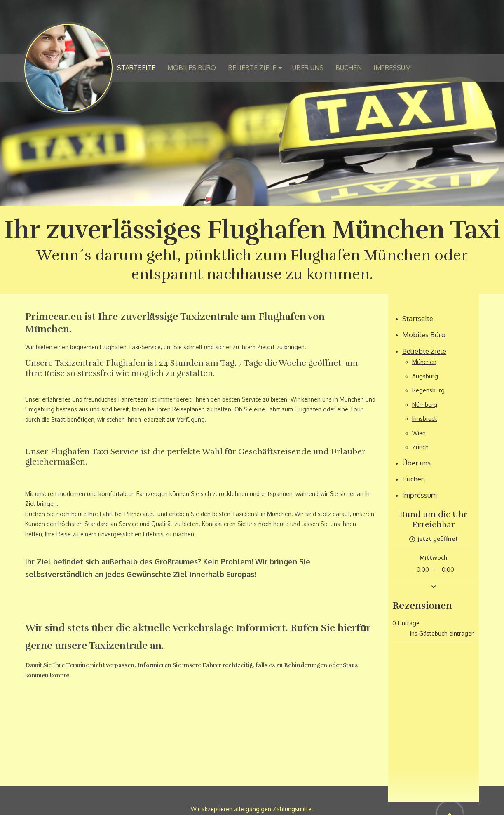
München (424, 362)
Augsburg (425, 376)
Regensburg (428, 390)
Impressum (420, 495)
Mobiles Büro (424, 335)
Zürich (420, 447)
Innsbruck (425, 419)
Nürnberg (425, 405)
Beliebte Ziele (424, 351)
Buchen (414, 479)
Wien (419, 433)
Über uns (416, 463)
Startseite (418, 318)
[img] (252, 103)
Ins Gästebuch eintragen (442, 633)
